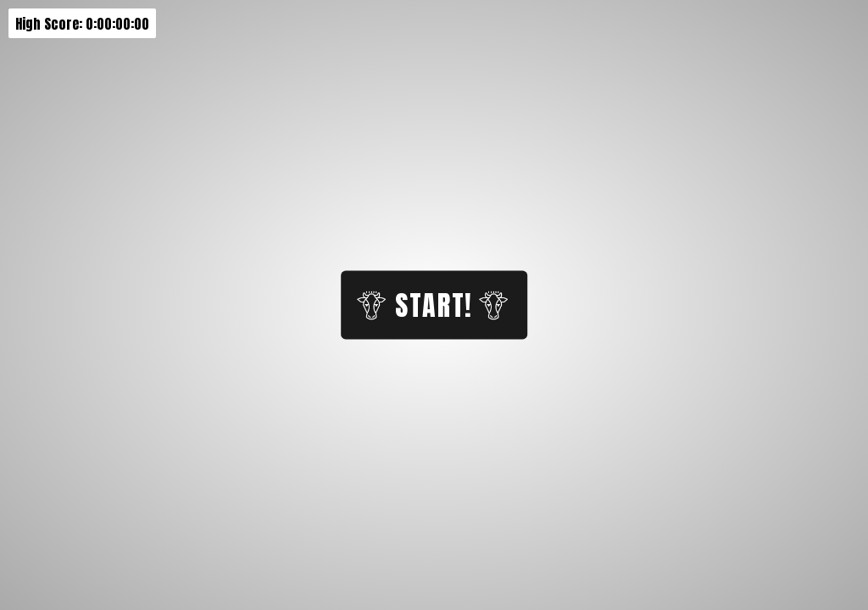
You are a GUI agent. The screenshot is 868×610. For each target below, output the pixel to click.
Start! (432, 305)
